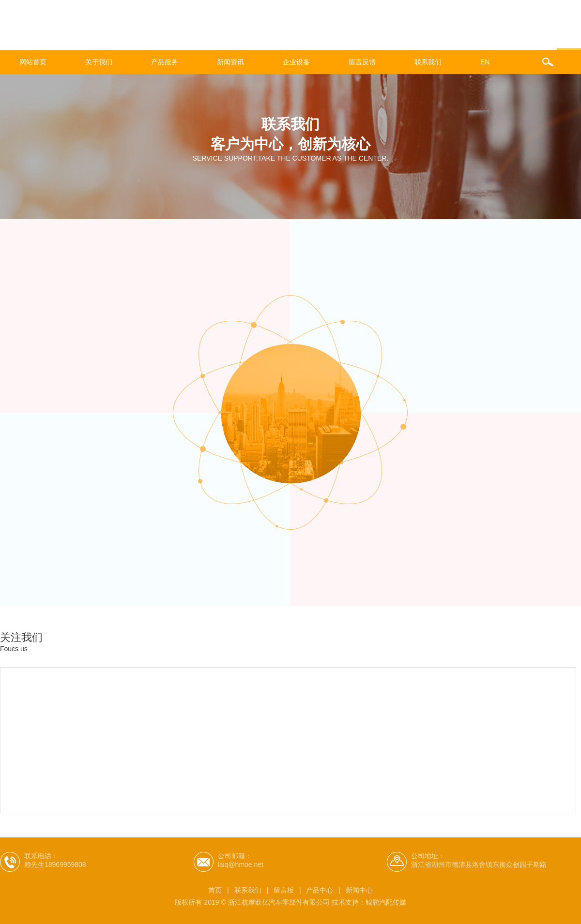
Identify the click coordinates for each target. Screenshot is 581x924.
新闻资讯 (230, 62)
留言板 (284, 890)
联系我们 (428, 62)
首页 (215, 890)
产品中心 (320, 890)
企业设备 (296, 62)
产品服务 (165, 62)
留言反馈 (362, 62)
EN (485, 62)
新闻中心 (359, 890)
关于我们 (99, 62)
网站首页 (33, 62)
